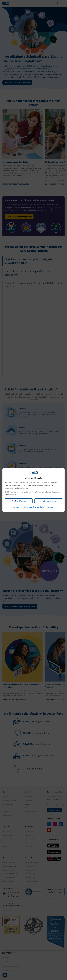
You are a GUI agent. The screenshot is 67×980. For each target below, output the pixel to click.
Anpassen (16, 507)
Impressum (50, 507)
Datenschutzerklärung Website (33, 507)
